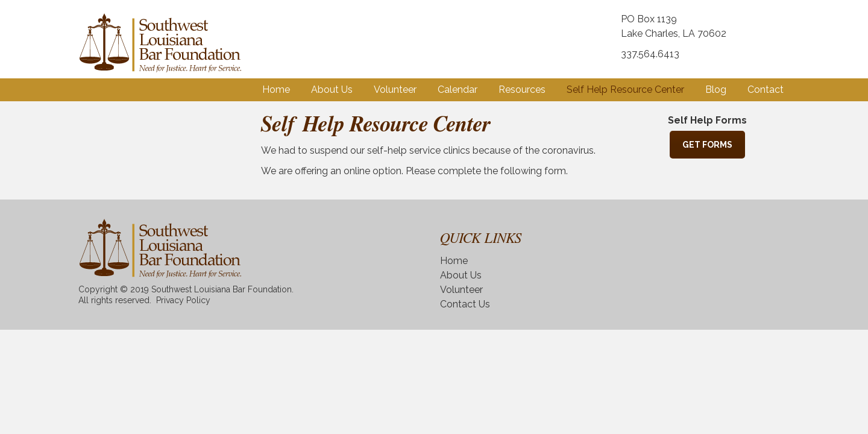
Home (276, 90)
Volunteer (395, 90)
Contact (766, 90)
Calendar (458, 90)
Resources (522, 90)
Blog (716, 90)
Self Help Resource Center (625, 90)
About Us (332, 90)
